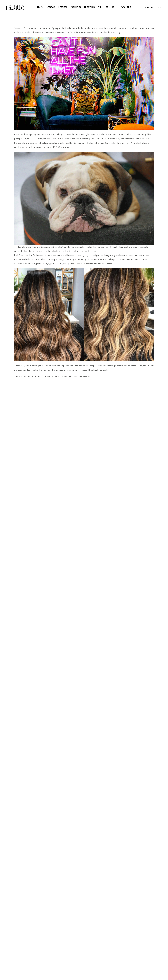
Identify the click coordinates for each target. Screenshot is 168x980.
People (40, 7)
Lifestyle (51, 7)
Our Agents (112, 7)
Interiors (63, 7)
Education (90, 7)
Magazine (126, 7)
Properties (76, 7)
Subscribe (150, 7)
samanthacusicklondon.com (77, 377)
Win (100, 7)
